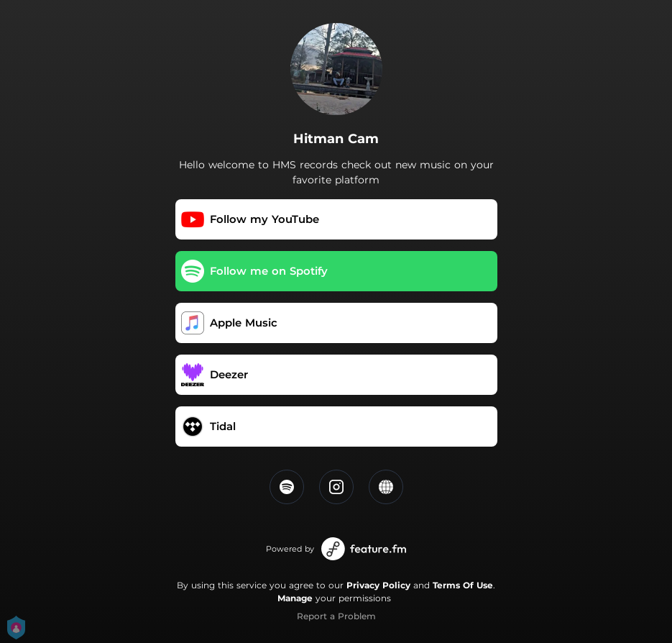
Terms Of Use (463, 585)
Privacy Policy (378, 585)
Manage (295, 598)
